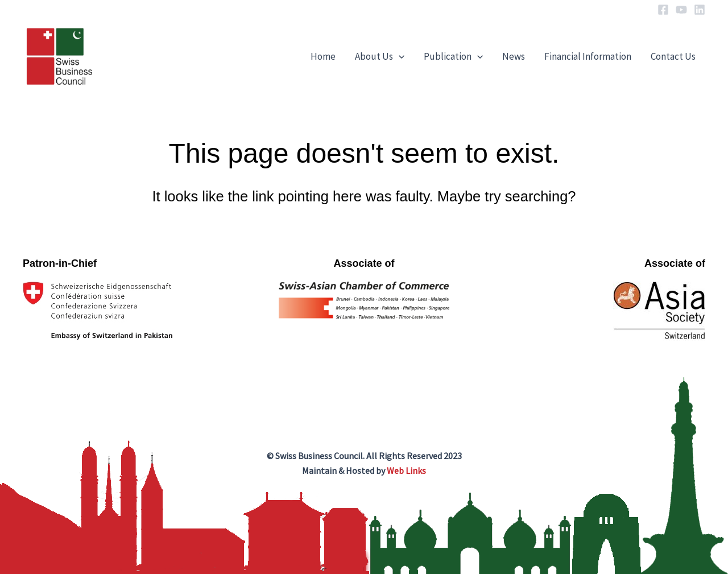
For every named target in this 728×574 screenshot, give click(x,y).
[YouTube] (681, 10)
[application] (399, 56)
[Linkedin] (700, 10)
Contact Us (673, 56)
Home (323, 56)
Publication (453, 56)
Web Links (406, 470)
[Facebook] (663, 10)
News (514, 56)
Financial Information (588, 56)
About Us (380, 56)
